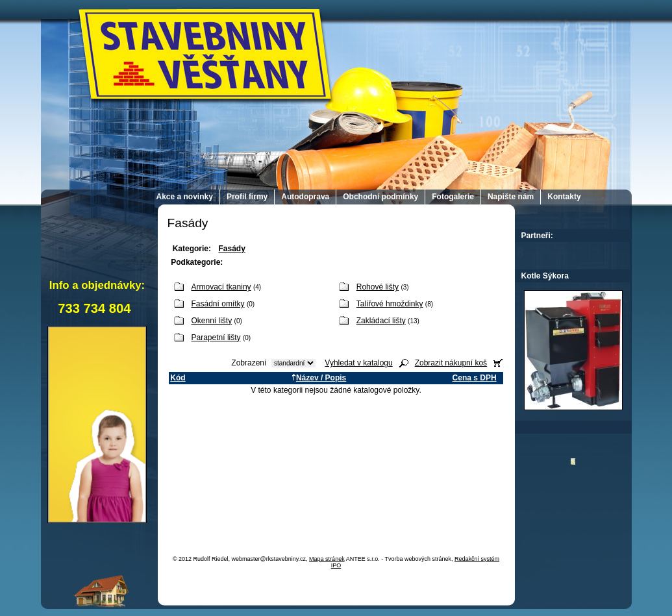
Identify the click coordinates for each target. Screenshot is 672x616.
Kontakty (564, 197)
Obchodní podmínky (380, 197)
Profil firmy (247, 197)
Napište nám (511, 197)
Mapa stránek (327, 559)
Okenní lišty (212, 321)
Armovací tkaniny (221, 287)
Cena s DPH (475, 378)
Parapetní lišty (216, 338)
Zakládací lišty (381, 321)
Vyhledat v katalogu (358, 363)
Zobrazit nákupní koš (451, 363)
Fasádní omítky (218, 304)
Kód (178, 378)
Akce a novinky (185, 197)
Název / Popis (319, 378)
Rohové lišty (378, 287)
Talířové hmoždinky (390, 304)
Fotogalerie (453, 197)
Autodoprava (305, 197)
